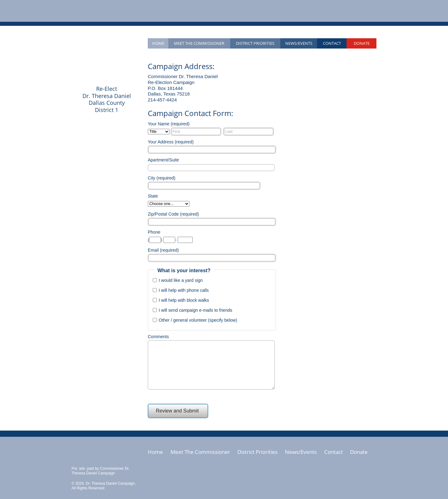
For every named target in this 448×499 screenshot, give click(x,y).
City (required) (162, 178)
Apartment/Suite (163, 160)
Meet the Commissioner (199, 43)
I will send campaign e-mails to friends (196, 310)
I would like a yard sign (181, 280)
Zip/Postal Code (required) (173, 214)
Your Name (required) (169, 124)
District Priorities (255, 43)
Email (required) (163, 250)
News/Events (299, 43)
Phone (154, 232)
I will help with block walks (184, 300)
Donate (362, 43)
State (153, 196)
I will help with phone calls (184, 290)
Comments (158, 337)
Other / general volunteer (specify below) (198, 320)
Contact (332, 43)
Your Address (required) (171, 142)
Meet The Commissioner (200, 452)
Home (158, 43)
